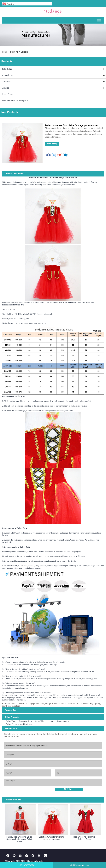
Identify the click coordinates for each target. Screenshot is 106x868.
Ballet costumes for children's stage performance (52, 838)
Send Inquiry (52, 144)
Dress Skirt (6, 82)
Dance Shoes (7, 94)
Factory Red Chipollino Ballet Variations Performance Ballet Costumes (19, 839)
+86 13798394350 (26, 865)
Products (14, 52)
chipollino (25, 52)
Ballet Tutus (7, 69)
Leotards (5, 88)
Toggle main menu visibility (99, 19)
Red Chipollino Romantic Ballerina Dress (84, 838)
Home (5, 52)
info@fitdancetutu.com (79, 865)
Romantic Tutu (8, 75)
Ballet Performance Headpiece (15, 101)
